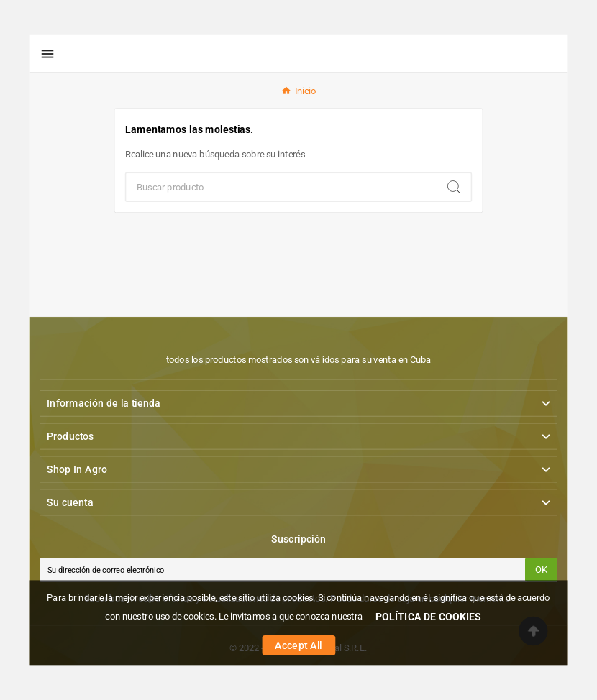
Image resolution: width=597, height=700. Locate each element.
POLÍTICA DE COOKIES (429, 616)
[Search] (454, 187)
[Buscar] (282, 187)
